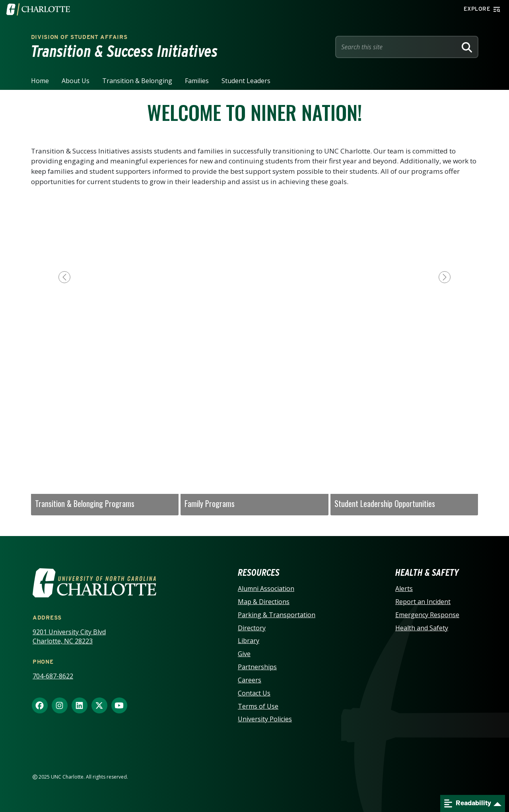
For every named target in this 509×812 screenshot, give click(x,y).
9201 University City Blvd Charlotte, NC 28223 (69, 636)
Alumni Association (266, 589)
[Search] (467, 47)
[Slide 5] (294, 343)
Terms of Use (258, 706)
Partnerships (257, 667)
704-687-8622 (53, 676)
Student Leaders (246, 81)
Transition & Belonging (137, 81)
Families (197, 81)
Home (40, 81)
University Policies (265, 719)
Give (244, 654)
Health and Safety (422, 628)
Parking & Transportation (277, 615)
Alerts (404, 589)
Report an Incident (423, 602)
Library (249, 641)
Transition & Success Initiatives (124, 51)
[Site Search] (398, 47)
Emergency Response (427, 615)
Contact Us (254, 693)
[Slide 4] (274, 343)
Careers (250, 680)
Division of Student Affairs (79, 37)
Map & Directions (264, 602)
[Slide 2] (235, 343)
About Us (76, 81)
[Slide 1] (215, 343)
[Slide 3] (254, 343)
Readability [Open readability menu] (468, 803)
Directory (252, 628)
